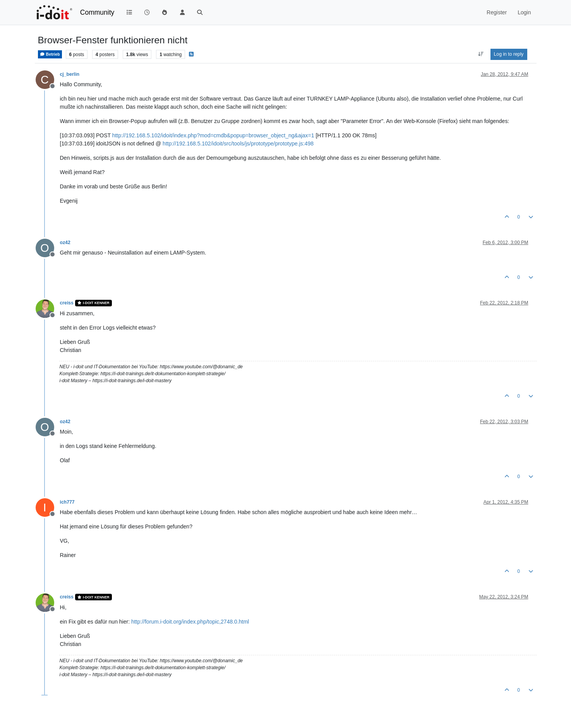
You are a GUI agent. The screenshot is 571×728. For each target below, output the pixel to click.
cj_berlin (70, 74)
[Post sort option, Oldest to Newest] (481, 54)
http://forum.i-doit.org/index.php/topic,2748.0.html (190, 622)
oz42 (65, 243)
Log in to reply (509, 54)
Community (97, 12)
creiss (67, 303)
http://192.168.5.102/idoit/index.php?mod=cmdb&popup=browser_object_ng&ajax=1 (213, 135)
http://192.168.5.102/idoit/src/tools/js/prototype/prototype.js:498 (238, 144)
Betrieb (50, 54)
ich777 (67, 502)
